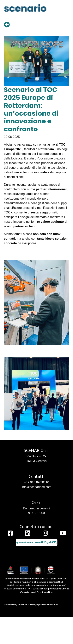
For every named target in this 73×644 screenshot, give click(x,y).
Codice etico (45, 592)
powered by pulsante (16, 604)
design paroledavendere (44, 604)
